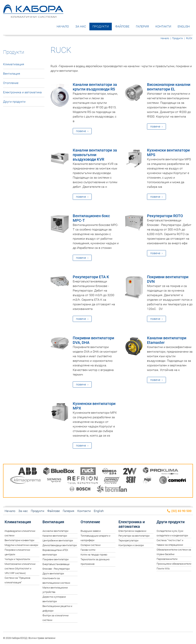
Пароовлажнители (167, 559)
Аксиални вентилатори (55, 531)
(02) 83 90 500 (179, 511)
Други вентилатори (53, 573)
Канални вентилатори (55, 536)
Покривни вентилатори (56, 559)
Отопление (11, 83)
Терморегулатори (128, 540)
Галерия (142, 26)
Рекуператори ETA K (91, 277)
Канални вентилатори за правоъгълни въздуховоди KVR (95, 155)
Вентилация (12, 74)
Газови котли (88, 550)
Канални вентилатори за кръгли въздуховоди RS (95, 87)
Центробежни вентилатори (58, 540)
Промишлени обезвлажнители (174, 564)
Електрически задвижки (132, 531)
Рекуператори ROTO (165, 216)
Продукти (101, 26)
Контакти (163, 26)
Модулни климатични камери (21, 545)
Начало (63, 26)
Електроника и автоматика (22, 92)
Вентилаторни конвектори (19, 540)
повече (81, 131)
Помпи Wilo (163, 569)
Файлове (122, 26)
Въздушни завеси (91, 531)
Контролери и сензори (131, 545)
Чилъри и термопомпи (17, 559)
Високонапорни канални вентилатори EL (169, 87)
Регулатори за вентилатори (134, 536)
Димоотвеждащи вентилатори (60, 545)
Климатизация (14, 64)
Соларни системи (91, 545)
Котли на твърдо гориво (94, 555)
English (184, 26)
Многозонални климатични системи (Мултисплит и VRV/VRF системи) (20, 569)
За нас (81, 26)
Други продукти (14, 102)
